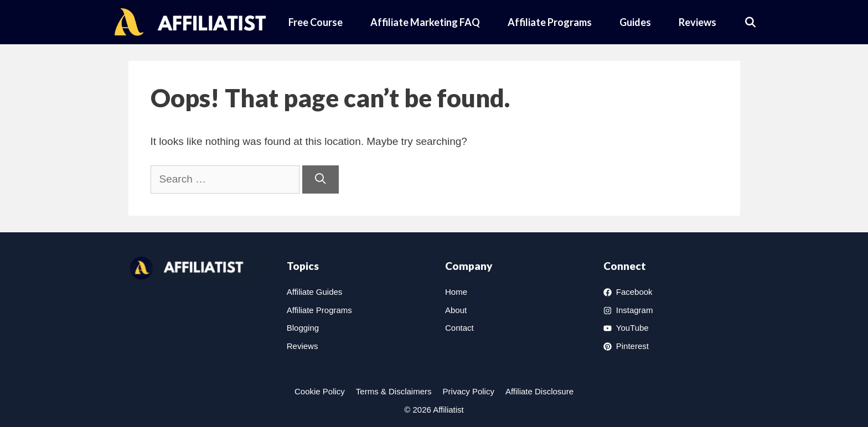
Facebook (634, 292)
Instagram (635, 310)
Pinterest (632, 346)
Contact (459, 328)
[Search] (321, 179)
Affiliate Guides (315, 292)
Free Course (316, 22)
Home (456, 292)
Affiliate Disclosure (539, 391)
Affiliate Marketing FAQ (425, 22)
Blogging (303, 328)
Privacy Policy (469, 391)
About (456, 310)
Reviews (697, 22)
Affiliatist (448, 410)
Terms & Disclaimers (394, 391)
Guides (635, 22)
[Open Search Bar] (750, 22)
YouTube (632, 328)
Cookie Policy (320, 391)
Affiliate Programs (550, 22)
